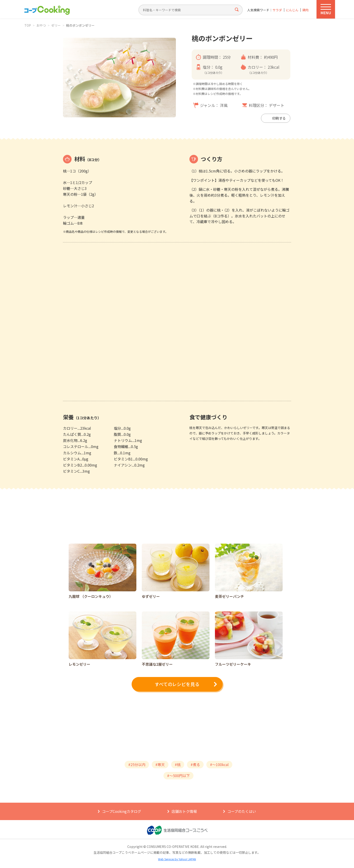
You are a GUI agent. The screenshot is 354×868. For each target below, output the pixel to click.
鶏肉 (305, 10)
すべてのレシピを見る (177, 684)
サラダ (277, 10)
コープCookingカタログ (122, 811)
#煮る (195, 764)
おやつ (41, 25)
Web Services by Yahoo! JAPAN (177, 859)
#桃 (178, 764)
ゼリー (56, 25)
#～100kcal (219, 764)
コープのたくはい (242, 811)
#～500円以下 (178, 776)
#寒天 (160, 764)
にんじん (292, 10)
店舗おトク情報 (184, 811)
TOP (28, 25)
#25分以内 (137, 764)
